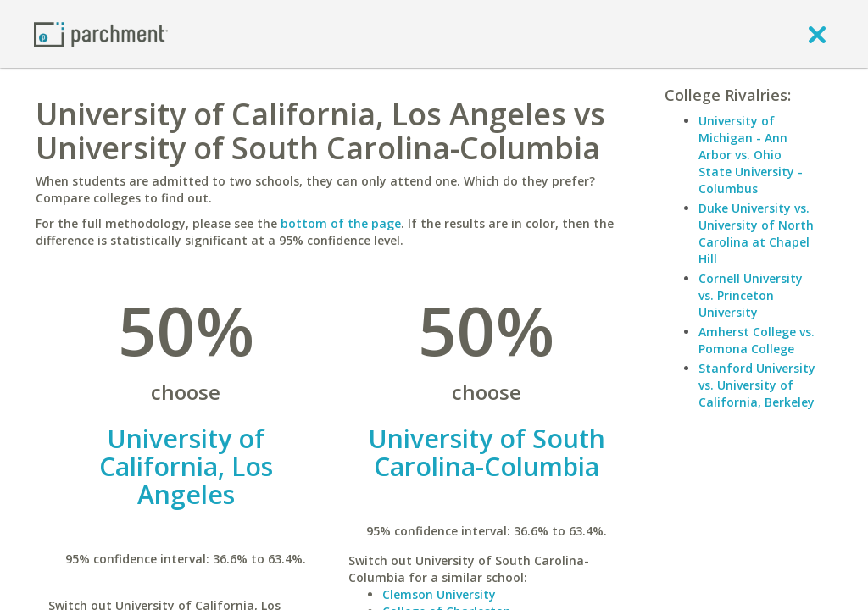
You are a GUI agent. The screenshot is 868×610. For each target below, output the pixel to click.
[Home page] (101, 33)
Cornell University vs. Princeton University (751, 295)
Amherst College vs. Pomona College (757, 340)
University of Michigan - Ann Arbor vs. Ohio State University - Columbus (751, 155)
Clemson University (439, 594)
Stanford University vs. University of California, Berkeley (757, 385)
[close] (817, 34)
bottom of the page (341, 223)
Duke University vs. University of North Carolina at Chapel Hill (756, 233)
